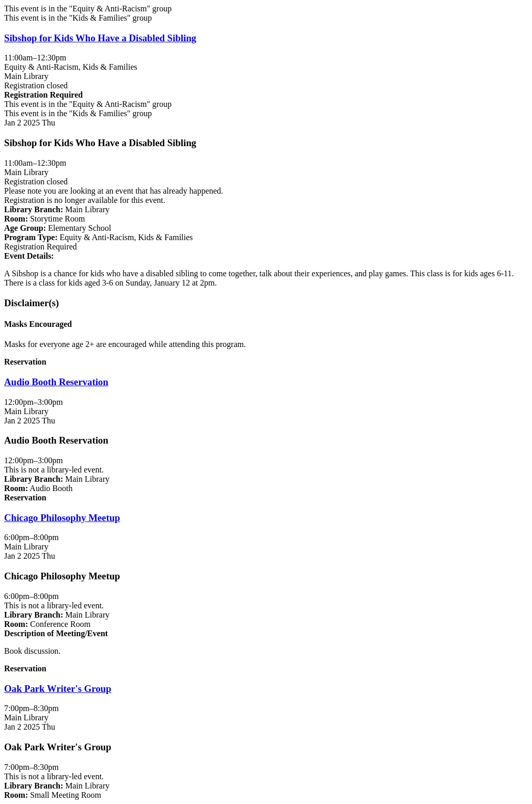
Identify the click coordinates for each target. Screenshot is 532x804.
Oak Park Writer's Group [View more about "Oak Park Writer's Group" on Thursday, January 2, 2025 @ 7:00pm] (58, 689)
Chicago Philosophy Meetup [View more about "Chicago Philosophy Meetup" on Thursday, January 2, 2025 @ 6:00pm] (62, 518)
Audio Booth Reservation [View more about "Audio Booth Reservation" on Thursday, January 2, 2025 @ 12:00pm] (56, 382)
